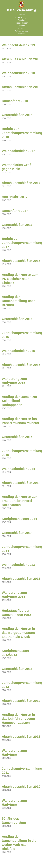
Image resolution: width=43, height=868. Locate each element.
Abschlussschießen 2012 (21, 701)
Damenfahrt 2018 (15, 101)
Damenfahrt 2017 (15, 211)
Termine (22, 20)
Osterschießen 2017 (17, 225)
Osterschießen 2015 (17, 437)
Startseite (21, 15)
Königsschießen (21, 23)
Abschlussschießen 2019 (21, 59)
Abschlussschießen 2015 (21, 365)
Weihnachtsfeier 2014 (18, 469)
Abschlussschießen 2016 (21, 261)
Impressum (21, 34)
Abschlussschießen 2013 (21, 579)
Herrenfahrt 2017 (15, 197)
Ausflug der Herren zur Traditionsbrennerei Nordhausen (19, 501)
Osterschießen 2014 (17, 533)
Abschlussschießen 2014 (21, 483)
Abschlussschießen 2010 (21, 787)
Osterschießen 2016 (17, 319)
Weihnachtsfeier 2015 (18, 351)
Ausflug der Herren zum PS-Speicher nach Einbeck (20, 279)
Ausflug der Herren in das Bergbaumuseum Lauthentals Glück (18, 633)
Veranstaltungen (21, 18)
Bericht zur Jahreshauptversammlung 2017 (22, 243)
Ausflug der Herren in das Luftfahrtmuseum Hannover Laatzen (18, 719)
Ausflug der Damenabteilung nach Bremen (19, 301)
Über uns (22, 26)
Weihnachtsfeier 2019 (18, 45)
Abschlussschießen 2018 (21, 87)
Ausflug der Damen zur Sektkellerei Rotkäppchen (20, 401)
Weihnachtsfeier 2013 (18, 565)
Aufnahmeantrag (21, 31)
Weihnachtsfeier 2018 (18, 73)
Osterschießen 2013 (17, 669)
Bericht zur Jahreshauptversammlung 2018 (22, 133)
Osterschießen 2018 (17, 115)
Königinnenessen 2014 (19, 519)
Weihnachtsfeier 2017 (18, 151)
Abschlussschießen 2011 (21, 737)
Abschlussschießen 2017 (21, 183)
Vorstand (21, 28)
